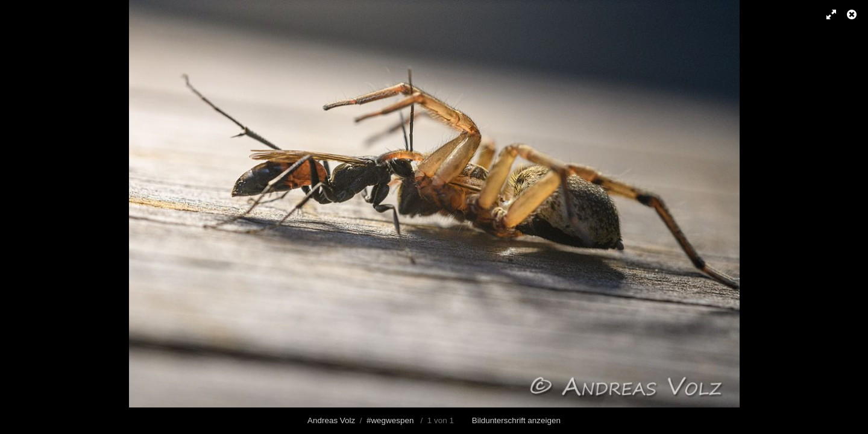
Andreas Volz (331, 420)
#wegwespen (390, 420)
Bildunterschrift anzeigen (516, 420)
